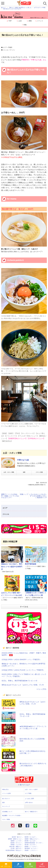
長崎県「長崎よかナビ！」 (32, 839)
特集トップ (24, 494)
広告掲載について (7, 812)
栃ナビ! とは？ (24, 785)
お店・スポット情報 (9, 472)
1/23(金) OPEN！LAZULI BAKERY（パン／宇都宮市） (21, 660)
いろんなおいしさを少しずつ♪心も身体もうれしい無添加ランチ (38, 496)
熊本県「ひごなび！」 (31, 837)
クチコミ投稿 (39, 472)
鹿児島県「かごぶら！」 (32, 848)
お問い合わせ (29, 802)
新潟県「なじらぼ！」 (31, 841)
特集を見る (42, 865)
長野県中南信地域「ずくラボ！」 (34, 843)
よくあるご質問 (29, 799)
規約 (3, 802)
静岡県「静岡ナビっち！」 (16, 839)
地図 (24, 472)
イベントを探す (18, 865)
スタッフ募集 (6, 819)
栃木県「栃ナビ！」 (18, 837)
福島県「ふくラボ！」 (17, 841)
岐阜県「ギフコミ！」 (17, 843)
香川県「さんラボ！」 (31, 845)
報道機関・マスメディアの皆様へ (12, 816)
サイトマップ (6, 806)
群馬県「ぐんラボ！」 (17, 845)
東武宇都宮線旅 (31, 564)
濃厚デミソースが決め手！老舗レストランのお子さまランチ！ (10, 496)
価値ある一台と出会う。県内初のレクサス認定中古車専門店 (12, 567)
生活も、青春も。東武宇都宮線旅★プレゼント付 (19, 681)
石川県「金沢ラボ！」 (17, 848)
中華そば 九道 (23, 460)
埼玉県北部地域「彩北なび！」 (14, 850)
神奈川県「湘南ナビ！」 (16, 847)
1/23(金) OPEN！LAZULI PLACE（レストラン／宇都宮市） (23, 670)
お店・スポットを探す (6, 865)
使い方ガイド (6, 799)
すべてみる (24, 607)
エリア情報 (30, 865)
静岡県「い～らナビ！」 (32, 847)
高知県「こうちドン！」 (32, 850)
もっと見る (41, 689)
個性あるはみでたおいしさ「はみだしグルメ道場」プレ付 (23, 685)
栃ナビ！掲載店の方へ (31, 812)
